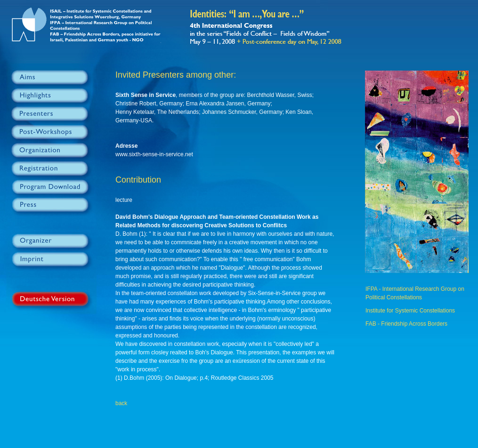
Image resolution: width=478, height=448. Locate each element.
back (121, 403)
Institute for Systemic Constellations (410, 311)
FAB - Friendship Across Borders (406, 324)
